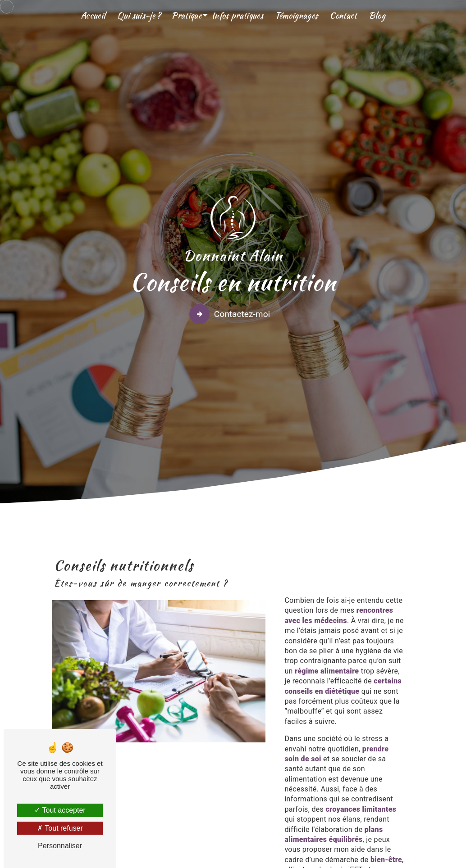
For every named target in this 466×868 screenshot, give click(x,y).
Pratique (186, 16)
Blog (377, 16)
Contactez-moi (231, 312)
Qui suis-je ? (139, 16)
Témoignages (297, 16)
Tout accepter (60, 810)
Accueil (93, 16)
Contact (343, 16)
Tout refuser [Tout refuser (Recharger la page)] (60, 828)
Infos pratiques (238, 16)
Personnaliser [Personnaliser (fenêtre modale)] (60, 846)
